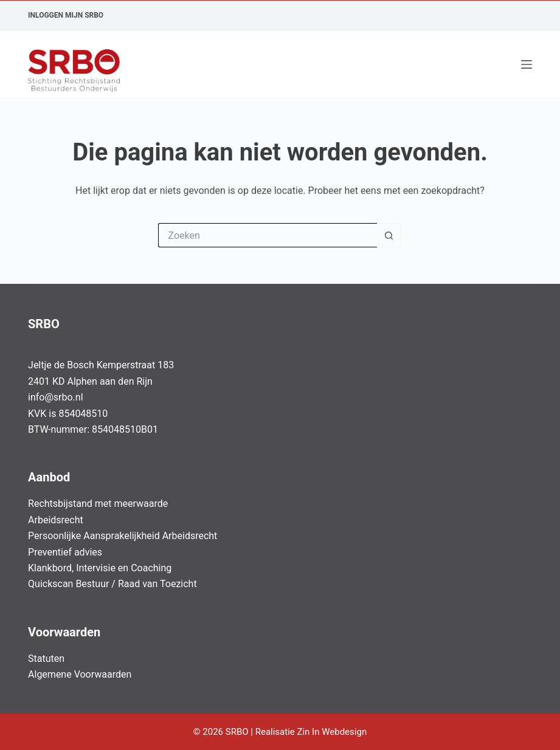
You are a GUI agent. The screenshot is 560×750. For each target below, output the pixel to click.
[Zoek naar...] (268, 235)
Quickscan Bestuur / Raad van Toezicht (112, 584)
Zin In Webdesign (333, 732)
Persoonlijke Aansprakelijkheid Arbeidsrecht (123, 536)
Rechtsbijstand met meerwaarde (98, 504)
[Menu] (527, 64)
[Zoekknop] (389, 235)
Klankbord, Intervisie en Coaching (100, 568)
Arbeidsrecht (56, 520)
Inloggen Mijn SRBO (66, 15)
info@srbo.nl (56, 397)
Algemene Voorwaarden (80, 674)
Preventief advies (65, 552)
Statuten (46, 659)
